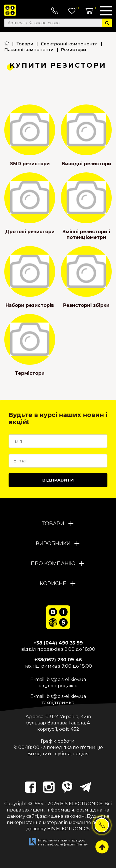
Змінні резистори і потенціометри (86, 234)
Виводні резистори (86, 164)
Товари (25, 44)
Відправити (58, 480)
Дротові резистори (30, 232)
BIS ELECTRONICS (81, 804)
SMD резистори (30, 164)
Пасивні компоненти (29, 50)
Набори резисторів (30, 305)
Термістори (30, 373)
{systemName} (76, 844)
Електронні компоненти (69, 44)
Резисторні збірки (86, 305)
